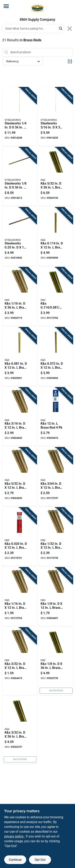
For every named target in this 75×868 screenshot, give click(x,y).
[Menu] (6, 6)
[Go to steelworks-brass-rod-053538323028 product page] (56, 117)
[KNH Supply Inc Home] (37, 9)
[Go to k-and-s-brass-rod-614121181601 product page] (56, 537)
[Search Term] (33, 29)
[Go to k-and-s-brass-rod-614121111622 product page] (56, 661)
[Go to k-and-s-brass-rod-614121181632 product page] (20, 661)
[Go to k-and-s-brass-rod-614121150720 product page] (56, 417)
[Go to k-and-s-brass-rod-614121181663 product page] (20, 417)
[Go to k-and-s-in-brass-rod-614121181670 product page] (56, 237)
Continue (15, 860)
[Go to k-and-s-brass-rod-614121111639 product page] (56, 177)
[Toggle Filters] (70, 61)
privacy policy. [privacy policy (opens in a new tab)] (14, 836)
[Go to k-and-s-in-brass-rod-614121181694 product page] (56, 357)
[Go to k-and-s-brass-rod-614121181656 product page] (20, 477)
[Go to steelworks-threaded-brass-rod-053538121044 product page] (20, 237)
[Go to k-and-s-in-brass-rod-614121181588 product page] (56, 297)
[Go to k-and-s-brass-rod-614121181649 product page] (56, 597)
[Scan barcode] (70, 29)
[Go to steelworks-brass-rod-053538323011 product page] (20, 177)
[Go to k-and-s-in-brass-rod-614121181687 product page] (20, 357)
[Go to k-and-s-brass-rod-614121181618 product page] (56, 477)
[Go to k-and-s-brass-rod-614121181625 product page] (20, 597)
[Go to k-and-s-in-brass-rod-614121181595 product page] (20, 537)
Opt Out (40, 860)
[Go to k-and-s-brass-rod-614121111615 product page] (20, 730)
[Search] (61, 28)
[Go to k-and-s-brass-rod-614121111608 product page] (20, 297)
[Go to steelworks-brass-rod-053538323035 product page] (20, 117)
